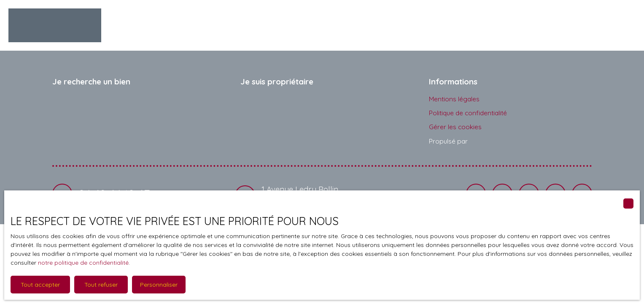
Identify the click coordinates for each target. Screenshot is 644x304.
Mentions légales (454, 99)
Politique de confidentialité (468, 113)
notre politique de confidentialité (83, 263)
